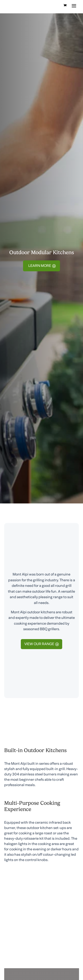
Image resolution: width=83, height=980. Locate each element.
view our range (39, 644)
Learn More (40, 266)
